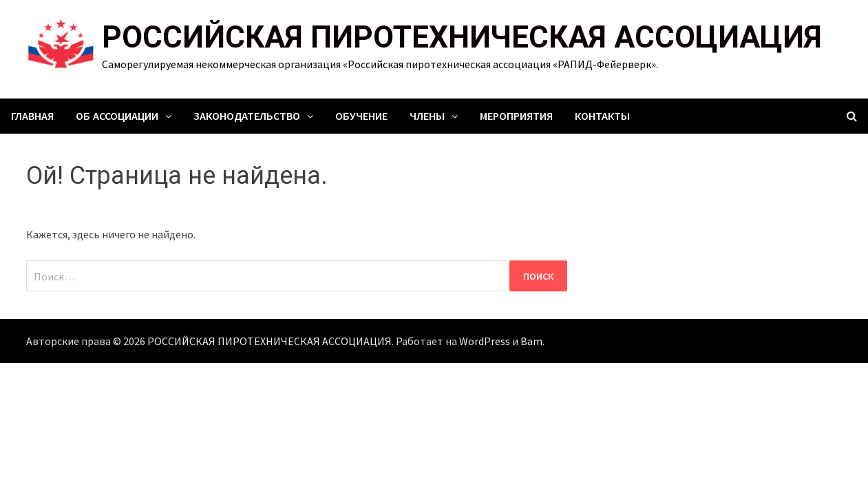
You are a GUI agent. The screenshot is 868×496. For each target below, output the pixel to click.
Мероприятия (516, 116)
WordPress (485, 341)
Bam (531, 341)
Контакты (602, 116)
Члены (427, 116)
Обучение (361, 116)
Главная (32, 116)
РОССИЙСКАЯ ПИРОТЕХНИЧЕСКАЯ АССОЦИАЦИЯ (462, 37)
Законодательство (247, 116)
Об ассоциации (117, 116)
